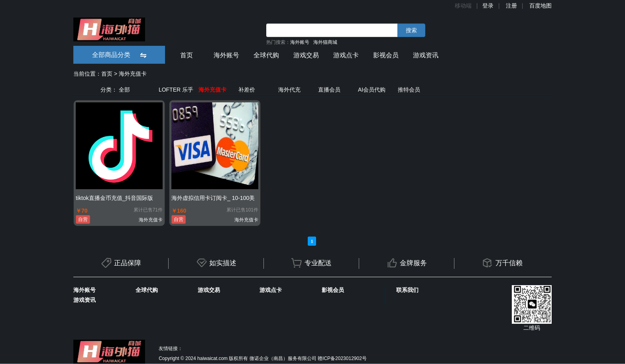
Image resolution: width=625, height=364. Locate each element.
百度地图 (540, 6)
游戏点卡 (346, 55)
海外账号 (300, 42)
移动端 (463, 6)
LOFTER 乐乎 (176, 90)
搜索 (411, 30)
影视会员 (386, 55)
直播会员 (329, 90)
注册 (511, 6)
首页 (187, 55)
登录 (488, 6)
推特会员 (409, 90)
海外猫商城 (325, 42)
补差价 (247, 90)
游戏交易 (306, 55)
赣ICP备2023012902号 (342, 358)
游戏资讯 (426, 55)
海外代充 (289, 90)
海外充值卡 (133, 74)
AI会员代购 (372, 90)
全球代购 (266, 55)
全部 (124, 90)
